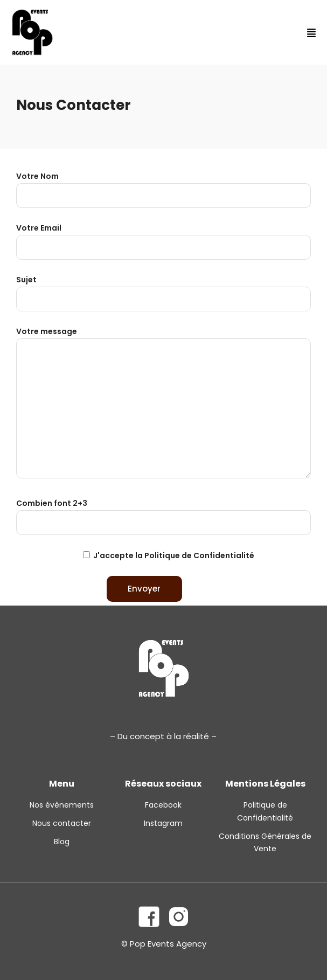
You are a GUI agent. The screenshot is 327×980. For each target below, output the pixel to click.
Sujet (163, 289)
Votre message (163, 404)
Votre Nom (163, 186)
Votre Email (163, 238)
